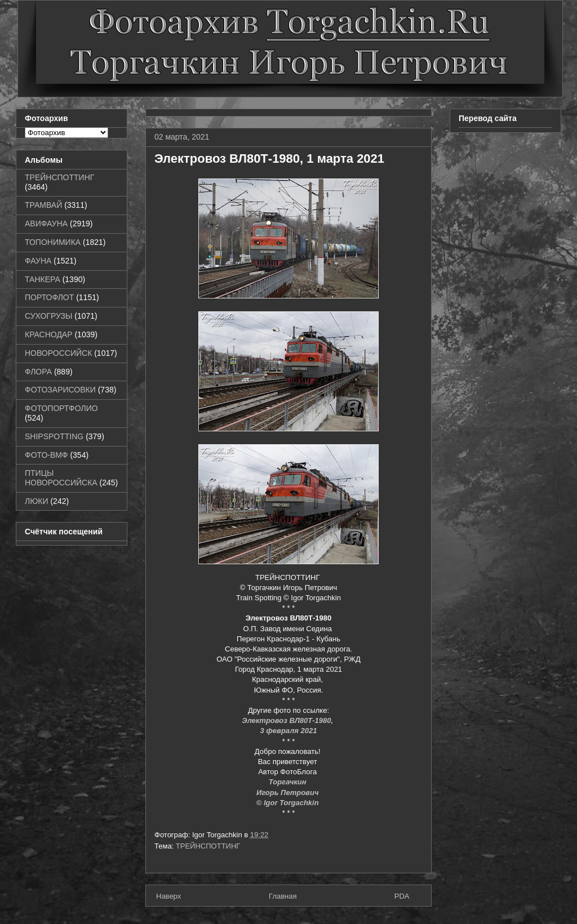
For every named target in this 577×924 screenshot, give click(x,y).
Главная (283, 896)
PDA (402, 896)
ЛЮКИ (37, 501)
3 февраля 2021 (288, 731)
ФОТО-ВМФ (46, 455)
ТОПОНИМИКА (53, 242)
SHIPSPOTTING (54, 436)
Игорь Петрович (288, 793)
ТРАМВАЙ (43, 205)
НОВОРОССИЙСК (58, 353)
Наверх (168, 896)
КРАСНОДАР (49, 334)
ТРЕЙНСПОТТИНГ (208, 846)
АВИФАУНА (46, 224)
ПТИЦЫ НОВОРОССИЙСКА (61, 478)
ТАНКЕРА (43, 279)
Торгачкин (288, 782)
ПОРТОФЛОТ (49, 297)
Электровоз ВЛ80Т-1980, (288, 720)
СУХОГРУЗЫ (48, 316)
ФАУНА (38, 261)
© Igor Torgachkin (289, 803)
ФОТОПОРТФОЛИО (61, 408)
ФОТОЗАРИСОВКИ (60, 390)
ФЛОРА (38, 372)
